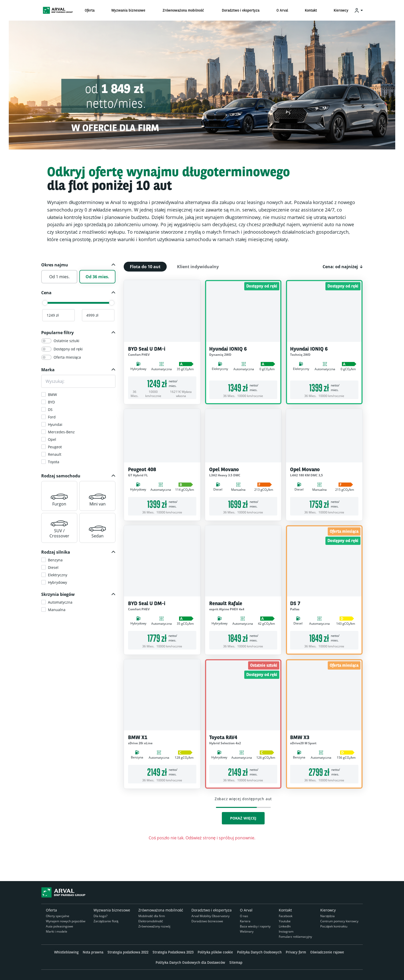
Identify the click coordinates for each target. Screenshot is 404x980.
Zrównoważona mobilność (161, 910)
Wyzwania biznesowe (112, 910)
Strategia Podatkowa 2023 (173, 952)
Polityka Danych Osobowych (259, 952)
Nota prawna (93, 952)
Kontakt (285, 910)
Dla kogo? (100, 916)
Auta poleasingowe (60, 926)
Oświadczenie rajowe (327, 952)
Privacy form (296, 952)
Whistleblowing (66, 952)
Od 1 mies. (59, 277)
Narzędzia (328, 916)
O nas (244, 916)
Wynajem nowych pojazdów (66, 921)
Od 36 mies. (97, 277)
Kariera (245, 921)
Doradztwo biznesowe (207, 921)
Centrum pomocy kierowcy (339, 921)
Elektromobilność (151, 921)
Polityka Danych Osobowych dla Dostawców (190, 962)
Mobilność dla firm (152, 916)
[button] (78, 265)
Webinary (247, 931)
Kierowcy (328, 910)
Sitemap (236, 962)
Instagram (286, 931)
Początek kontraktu (334, 926)
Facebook (286, 916)
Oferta (51, 910)
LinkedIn (285, 926)
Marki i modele (57, 931)
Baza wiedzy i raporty (255, 926)
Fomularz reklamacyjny (295, 937)
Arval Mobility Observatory (211, 916)
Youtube (285, 921)
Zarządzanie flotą (106, 921)
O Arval (246, 910)
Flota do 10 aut (145, 267)
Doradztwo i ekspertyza (212, 910)
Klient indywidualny (198, 267)
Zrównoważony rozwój (154, 926)
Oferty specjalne (58, 916)
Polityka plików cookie (215, 952)
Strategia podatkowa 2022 (128, 952)
